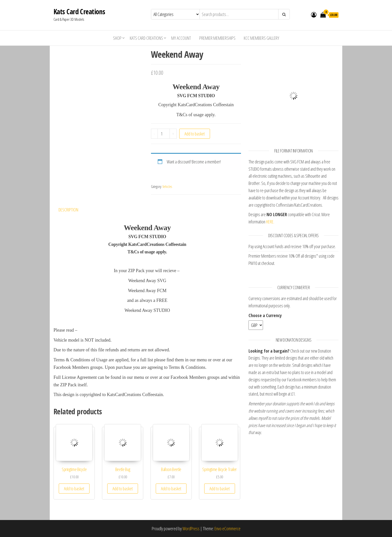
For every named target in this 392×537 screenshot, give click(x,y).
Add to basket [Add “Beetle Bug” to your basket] (123, 489)
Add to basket (195, 134)
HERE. (270, 222)
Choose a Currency (265, 315)
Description (68, 210)
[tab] (72, 210)
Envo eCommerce (227, 529)
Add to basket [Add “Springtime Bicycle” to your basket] (74, 489)
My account (181, 38)
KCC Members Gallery (261, 38)
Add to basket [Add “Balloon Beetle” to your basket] (171, 489)
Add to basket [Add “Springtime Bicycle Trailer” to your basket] (220, 489)
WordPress (191, 529)
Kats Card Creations (79, 11)
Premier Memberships (217, 38)
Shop (117, 38)
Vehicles (167, 187)
